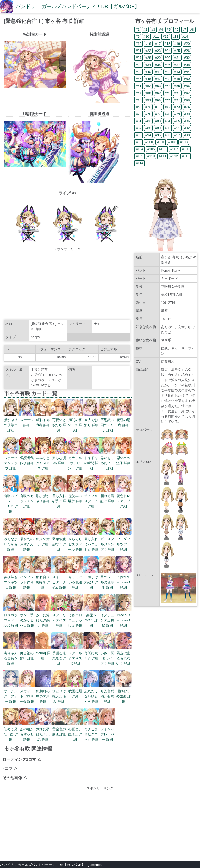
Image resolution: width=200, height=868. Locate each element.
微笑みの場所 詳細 (75, 496)
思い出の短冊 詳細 (123, 458)
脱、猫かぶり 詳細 (43, 496)
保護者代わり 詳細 (27, 458)
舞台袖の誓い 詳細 (27, 653)
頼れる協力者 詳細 (43, 420)
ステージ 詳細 (27, 420)
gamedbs (94, 865)
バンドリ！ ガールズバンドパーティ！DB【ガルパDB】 (78, 6)
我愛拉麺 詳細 (75, 691)
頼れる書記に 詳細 (107, 496)
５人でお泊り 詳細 (91, 420)
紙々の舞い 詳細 (43, 539)
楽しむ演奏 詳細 (59, 458)
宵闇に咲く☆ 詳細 (91, 653)
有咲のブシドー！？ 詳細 (11, 501)
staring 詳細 (43, 653)
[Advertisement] (67, 284)
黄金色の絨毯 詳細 (59, 729)
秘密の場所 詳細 (123, 420)
